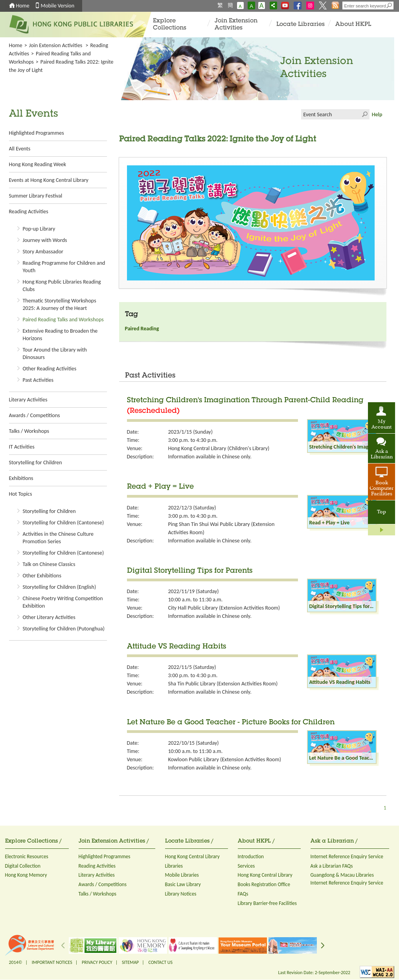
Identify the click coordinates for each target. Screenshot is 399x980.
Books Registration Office (264, 884)
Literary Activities (28, 400)
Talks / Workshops (29, 431)
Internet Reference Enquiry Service (347, 856)
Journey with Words (45, 240)
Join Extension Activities (236, 25)
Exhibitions (21, 478)
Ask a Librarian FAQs (332, 866)
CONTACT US (160, 962)
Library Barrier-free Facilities (267, 903)
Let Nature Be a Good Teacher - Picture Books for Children (231, 723)
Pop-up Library (39, 229)
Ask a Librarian (382, 454)
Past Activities (38, 380)
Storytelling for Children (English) (60, 587)
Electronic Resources (27, 856)
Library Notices (181, 894)
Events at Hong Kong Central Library (49, 180)
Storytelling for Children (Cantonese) (63, 523)
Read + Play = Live (160, 487)
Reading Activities (29, 212)
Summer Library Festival (36, 196)
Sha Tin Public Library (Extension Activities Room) (223, 684)
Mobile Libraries (182, 875)
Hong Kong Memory (26, 875)
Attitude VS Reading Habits (177, 647)
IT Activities (22, 447)
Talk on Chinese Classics (49, 564)
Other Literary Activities (49, 617)
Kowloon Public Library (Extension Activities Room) (225, 759)
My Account (382, 425)
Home (23, 6)
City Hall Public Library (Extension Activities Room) (224, 608)
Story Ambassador (43, 252)
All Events (20, 149)
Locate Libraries (301, 25)
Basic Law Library (183, 884)
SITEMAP (130, 962)
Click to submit (364, 114)
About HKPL (353, 25)
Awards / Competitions (35, 415)
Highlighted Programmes (37, 133)
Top (382, 512)
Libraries (174, 866)
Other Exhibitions (42, 576)
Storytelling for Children (36, 463)
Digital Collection (23, 866)
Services (246, 866)
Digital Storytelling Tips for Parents (190, 571)
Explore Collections (170, 25)
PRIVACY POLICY (97, 962)
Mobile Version (58, 6)
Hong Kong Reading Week (38, 164)
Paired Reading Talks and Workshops (63, 320)
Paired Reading (142, 329)
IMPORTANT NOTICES (52, 962)
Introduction (251, 856)
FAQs (243, 894)
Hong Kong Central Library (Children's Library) (219, 448)
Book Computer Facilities (382, 489)
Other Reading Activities (50, 369)
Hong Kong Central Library (192, 856)
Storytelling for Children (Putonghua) (64, 629)
